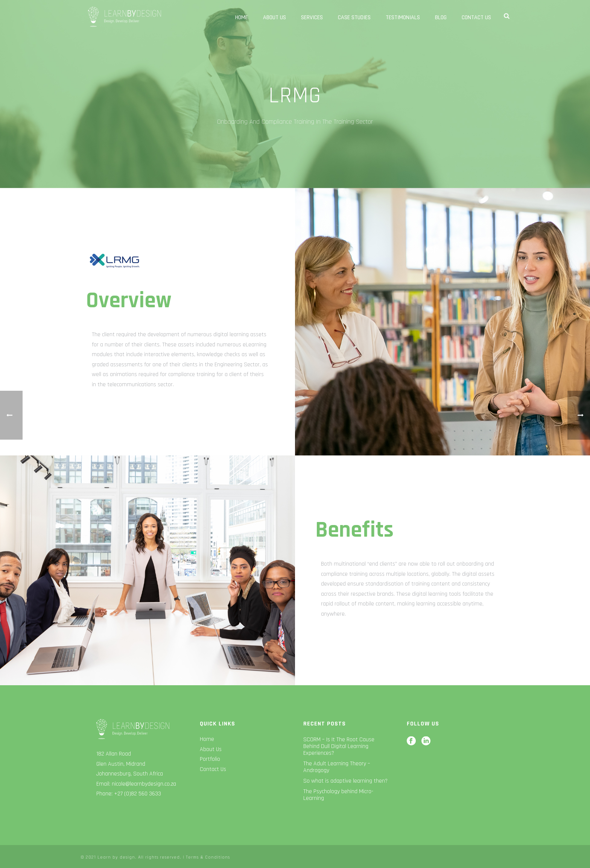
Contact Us (476, 17)
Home (242, 17)
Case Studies (354, 17)
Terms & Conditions (208, 857)
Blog (441, 17)
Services (312, 17)
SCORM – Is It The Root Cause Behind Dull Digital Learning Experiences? (339, 747)
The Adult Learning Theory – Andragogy (337, 767)
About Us (274, 17)
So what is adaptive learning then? (345, 781)
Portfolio (210, 759)
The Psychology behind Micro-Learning (338, 795)
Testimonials (403, 17)
